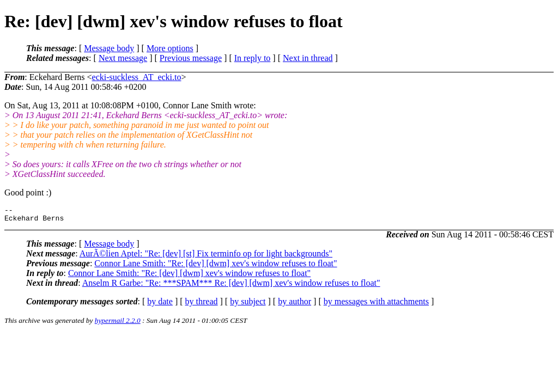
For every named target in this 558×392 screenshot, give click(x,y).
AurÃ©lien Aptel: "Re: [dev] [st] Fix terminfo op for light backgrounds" (206, 257)
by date (160, 305)
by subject (248, 305)
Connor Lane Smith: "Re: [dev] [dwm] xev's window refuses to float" (216, 267)
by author (295, 305)
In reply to (253, 58)
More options (170, 48)
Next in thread (308, 58)
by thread (202, 305)
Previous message (191, 58)
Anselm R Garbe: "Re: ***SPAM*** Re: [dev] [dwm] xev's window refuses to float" (231, 286)
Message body (109, 48)
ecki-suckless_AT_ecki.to (137, 77)
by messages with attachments (376, 305)
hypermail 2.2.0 (118, 324)
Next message (123, 58)
